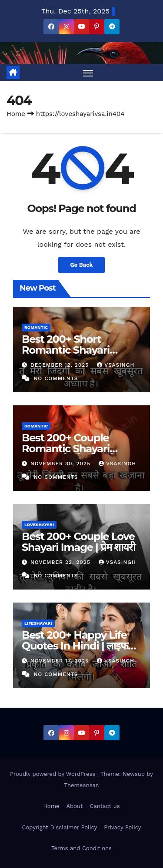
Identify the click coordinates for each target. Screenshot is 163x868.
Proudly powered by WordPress (54, 774)
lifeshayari (38, 623)
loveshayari (39, 525)
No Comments (56, 378)
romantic (36, 327)
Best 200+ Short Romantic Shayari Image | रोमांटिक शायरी (68, 350)
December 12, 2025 (61, 365)
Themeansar (81, 785)
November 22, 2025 (62, 562)
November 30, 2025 (62, 464)
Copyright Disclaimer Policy (60, 827)
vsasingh (116, 365)
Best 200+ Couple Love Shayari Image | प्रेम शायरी (78, 542)
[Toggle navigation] (88, 73)
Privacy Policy (122, 827)
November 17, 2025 (61, 661)
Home (16, 114)
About (75, 806)
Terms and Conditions (81, 848)
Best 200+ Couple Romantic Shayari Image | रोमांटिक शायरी (68, 449)
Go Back (82, 265)
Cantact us (105, 806)
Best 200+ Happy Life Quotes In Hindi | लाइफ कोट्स (75, 646)
